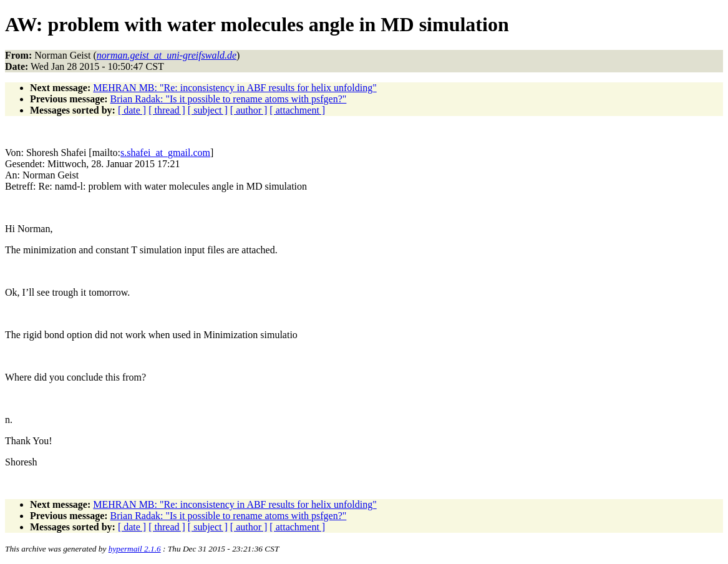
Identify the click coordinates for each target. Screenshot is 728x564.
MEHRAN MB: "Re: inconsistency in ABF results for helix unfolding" (235, 88)
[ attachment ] (297, 110)
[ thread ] (167, 110)
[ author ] (249, 110)
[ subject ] (208, 110)
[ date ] (132, 110)
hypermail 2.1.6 (135, 549)
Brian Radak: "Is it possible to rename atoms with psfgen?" (229, 99)
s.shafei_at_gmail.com (165, 153)
